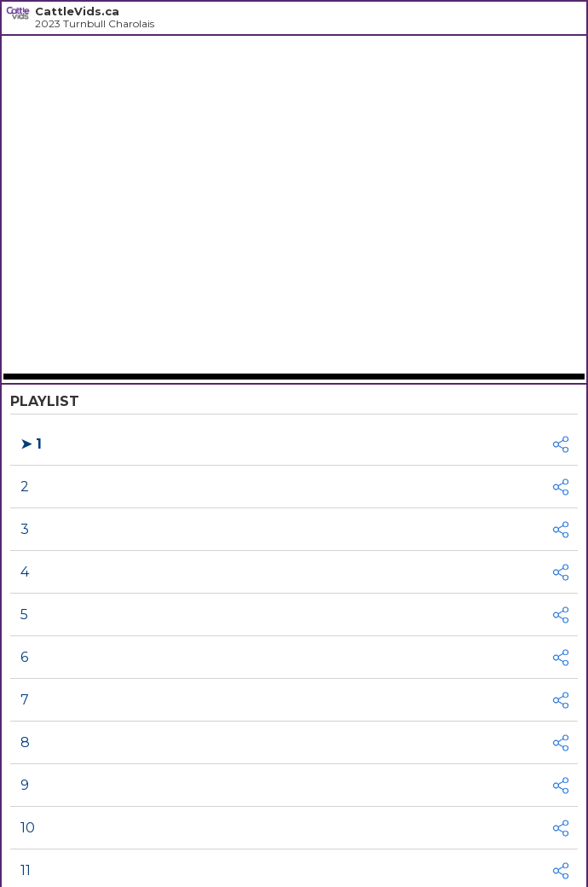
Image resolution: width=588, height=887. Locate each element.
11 (26, 870)
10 (28, 828)
